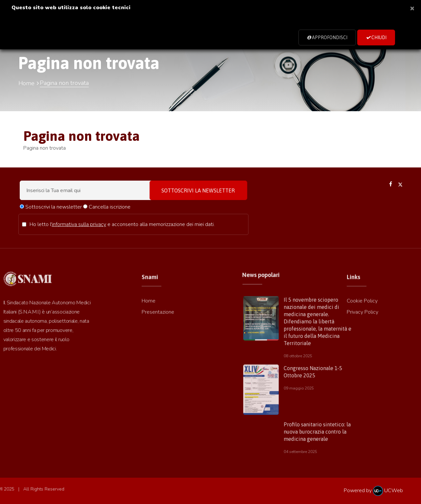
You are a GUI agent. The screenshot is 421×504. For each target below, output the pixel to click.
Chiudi (376, 38)
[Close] (412, 8)
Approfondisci (327, 38)
